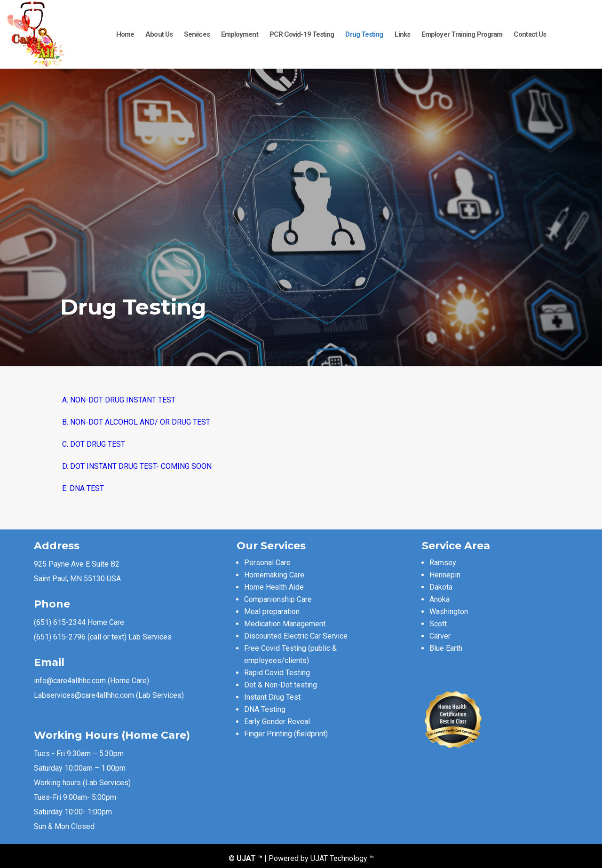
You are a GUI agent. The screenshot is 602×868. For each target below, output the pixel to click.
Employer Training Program (462, 34)
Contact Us (530, 34)
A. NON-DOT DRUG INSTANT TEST (118, 400)
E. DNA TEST (82, 488)
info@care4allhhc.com (70, 681)
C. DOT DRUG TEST (93, 444)
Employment (240, 34)
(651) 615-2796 (60, 637)
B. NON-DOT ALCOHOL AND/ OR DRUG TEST (135, 422)
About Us (159, 34)
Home (125, 34)
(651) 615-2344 (60, 622)
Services (197, 34)
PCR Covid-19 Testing (302, 34)
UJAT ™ (250, 858)
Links (402, 34)
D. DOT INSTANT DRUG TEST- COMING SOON (136, 466)
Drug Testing (364, 34)
